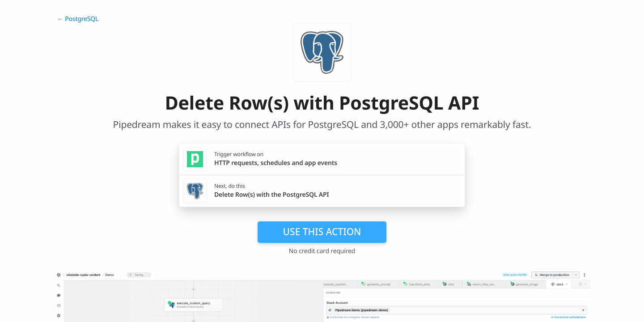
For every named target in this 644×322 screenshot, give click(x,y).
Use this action (322, 232)
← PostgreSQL (78, 19)
